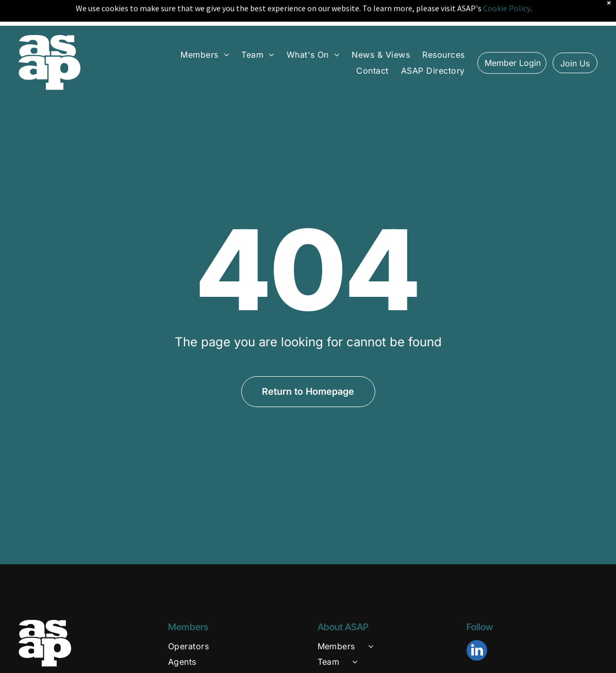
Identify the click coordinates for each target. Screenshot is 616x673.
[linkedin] (477, 626)
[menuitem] (205, 29)
